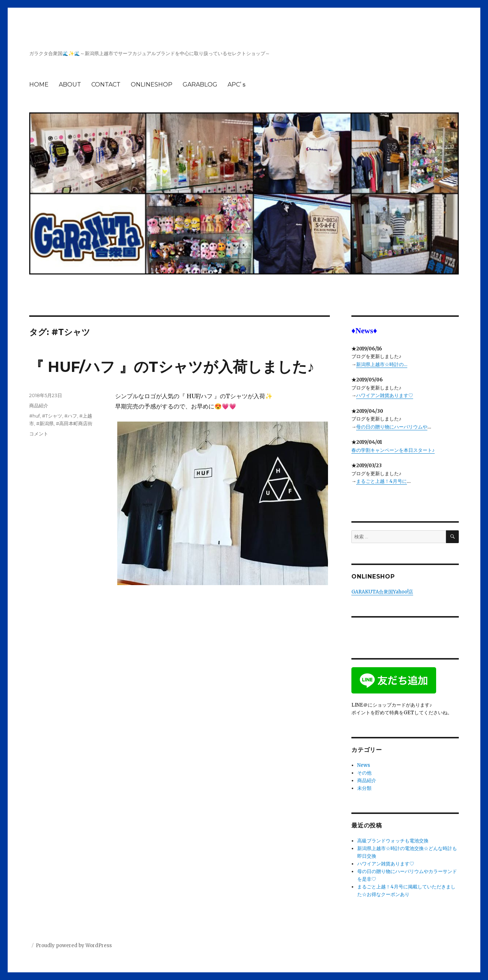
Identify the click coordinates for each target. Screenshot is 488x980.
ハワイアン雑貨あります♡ (385, 395)
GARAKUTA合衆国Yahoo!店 (382, 592)
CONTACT (106, 84)
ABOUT (70, 84)
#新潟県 (45, 423)
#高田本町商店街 (74, 423)
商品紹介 (39, 406)
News (364, 765)
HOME (39, 84)
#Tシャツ (52, 416)
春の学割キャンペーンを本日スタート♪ (393, 450)
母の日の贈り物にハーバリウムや (392, 427)
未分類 (364, 788)
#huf (35, 416)
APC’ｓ (237, 84)
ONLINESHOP (152, 84)
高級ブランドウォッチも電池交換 (393, 841)
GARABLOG (200, 84)
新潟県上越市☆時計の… (382, 364)
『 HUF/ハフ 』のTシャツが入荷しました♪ (172, 367)
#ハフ (71, 416)
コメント (39, 434)
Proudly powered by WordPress (74, 946)
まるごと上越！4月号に (382, 481)
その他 (364, 773)
